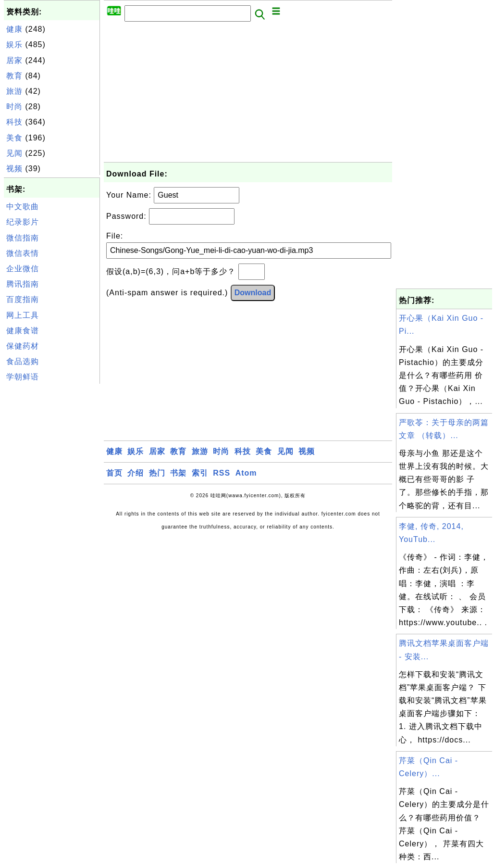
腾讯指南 (23, 284)
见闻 (14, 153)
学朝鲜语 (23, 377)
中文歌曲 (23, 207)
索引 (200, 473)
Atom (246, 473)
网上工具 (23, 315)
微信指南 (23, 238)
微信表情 (23, 253)
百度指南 (23, 299)
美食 (14, 138)
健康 (14, 29)
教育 (14, 76)
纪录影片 (23, 222)
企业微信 (23, 269)
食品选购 (23, 361)
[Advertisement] (52, 530)
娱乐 (14, 44)
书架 (178, 473)
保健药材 (23, 346)
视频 (14, 169)
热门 (157, 473)
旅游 (14, 91)
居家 (14, 60)
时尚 (14, 107)
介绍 (136, 473)
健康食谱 (23, 331)
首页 (114, 473)
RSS (222, 473)
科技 (14, 122)
